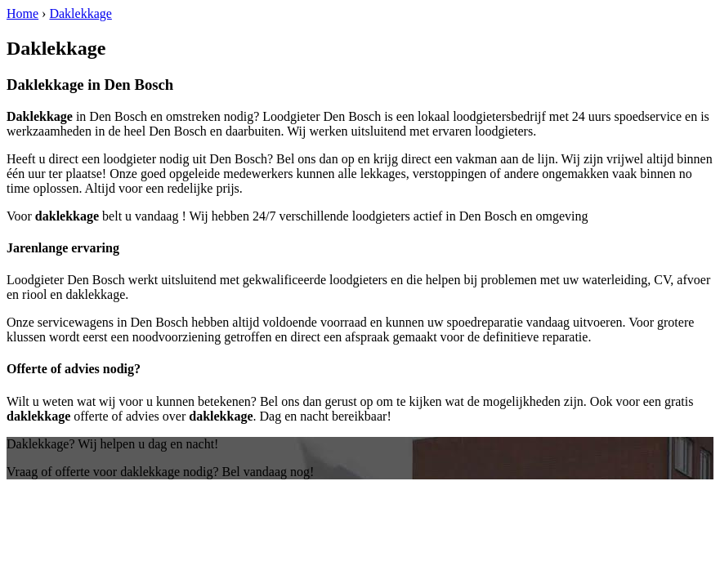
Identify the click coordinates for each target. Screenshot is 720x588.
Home (22, 13)
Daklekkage (80, 13)
